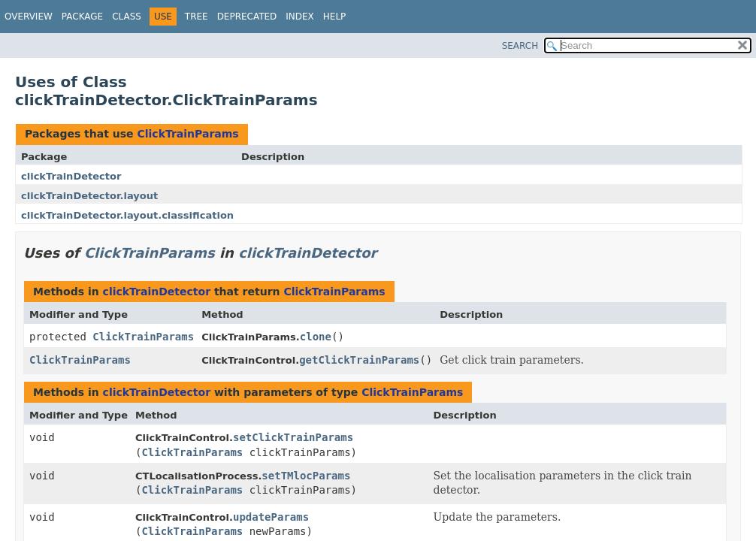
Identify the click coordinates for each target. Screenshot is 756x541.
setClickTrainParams (293, 437)
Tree (197, 17)
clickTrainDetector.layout (89, 196)
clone (316, 337)
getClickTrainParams (359, 360)
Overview (29, 17)
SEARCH (520, 46)
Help (335, 17)
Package (82, 17)
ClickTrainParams (187, 134)
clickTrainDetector (71, 176)
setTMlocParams (306, 476)
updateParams (271, 517)
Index (300, 17)
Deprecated (247, 17)
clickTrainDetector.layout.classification (127, 215)
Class (127, 17)
